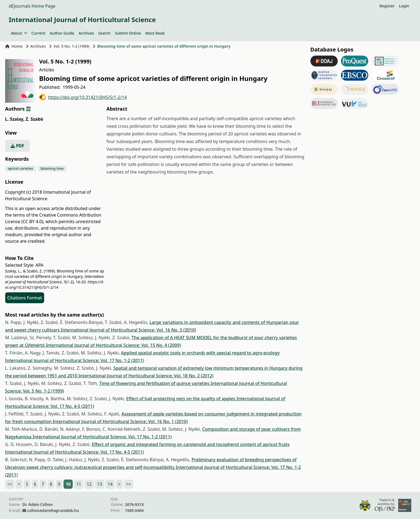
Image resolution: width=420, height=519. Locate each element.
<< (10, 484)
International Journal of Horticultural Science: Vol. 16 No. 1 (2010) (120, 421)
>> (129, 484)
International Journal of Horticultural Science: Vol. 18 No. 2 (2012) (146, 376)
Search (105, 33)
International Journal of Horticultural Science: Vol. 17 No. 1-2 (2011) (75, 360)
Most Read (155, 33)
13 (99, 484)
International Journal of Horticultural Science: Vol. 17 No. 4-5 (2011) (75, 452)
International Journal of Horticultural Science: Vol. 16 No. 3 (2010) (128, 330)
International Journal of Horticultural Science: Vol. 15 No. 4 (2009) (113, 345)
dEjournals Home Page (32, 6)
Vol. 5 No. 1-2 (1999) (72, 46)
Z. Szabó (34, 119)
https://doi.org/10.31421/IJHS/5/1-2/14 (83, 97)
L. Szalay (15, 119)
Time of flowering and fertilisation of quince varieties (155, 383)
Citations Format (25, 298)
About (19, 33)
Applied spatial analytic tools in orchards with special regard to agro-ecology (200, 353)
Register (387, 6)
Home (14, 46)
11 (78, 484)
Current (38, 33)
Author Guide (62, 33)
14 (110, 484)
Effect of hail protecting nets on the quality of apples (181, 399)
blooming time (52, 169)
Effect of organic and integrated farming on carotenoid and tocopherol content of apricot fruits (191, 444)
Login (404, 6)
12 (89, 484)
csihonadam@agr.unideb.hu (53, 510)
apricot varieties (21, 169)
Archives (86, 33)
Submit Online (128, 33)
